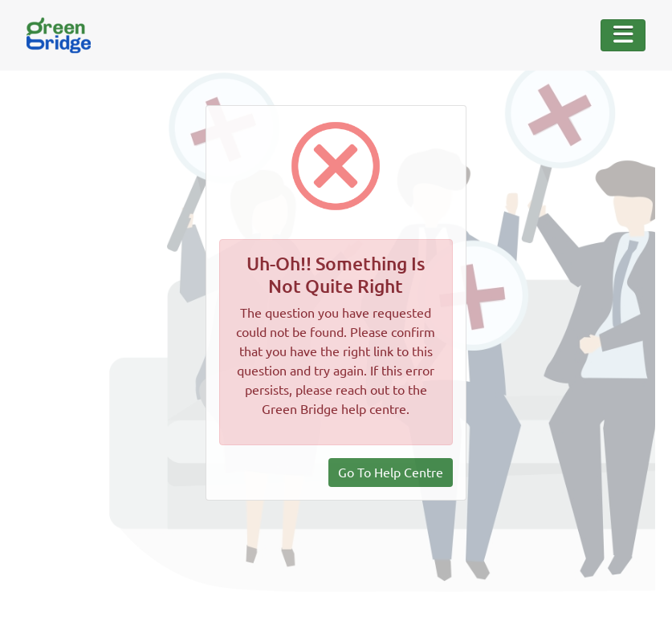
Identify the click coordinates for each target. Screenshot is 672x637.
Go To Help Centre (391, 473)
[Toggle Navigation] (623, 35)
